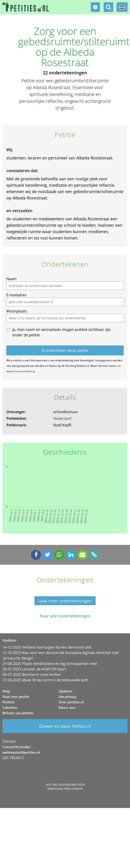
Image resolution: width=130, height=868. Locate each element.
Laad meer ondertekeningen (65, 601)
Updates (65, 691)
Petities (9, 702)
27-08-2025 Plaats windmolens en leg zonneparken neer (50, 664)
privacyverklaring (24, 371)
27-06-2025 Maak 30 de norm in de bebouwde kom (45, 680)
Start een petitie (16, 697)
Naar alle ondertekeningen (65, 616)
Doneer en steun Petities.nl (65, 726)
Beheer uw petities (18, 713)
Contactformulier (17, 747)
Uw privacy (67, 697)
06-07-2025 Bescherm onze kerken (32, 674)
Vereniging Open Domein (65, 789)
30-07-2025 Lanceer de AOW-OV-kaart (34, 669)
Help (6, 691)
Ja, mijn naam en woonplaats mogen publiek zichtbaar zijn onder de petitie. (61, 332)
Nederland (62, 418)
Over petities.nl (71, 702)
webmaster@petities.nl (21, 752)
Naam (11, 279)
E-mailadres (16, 295)
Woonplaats (17, 311)
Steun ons (67, 707)
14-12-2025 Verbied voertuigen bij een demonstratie (47, 647)
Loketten (10, 707)
